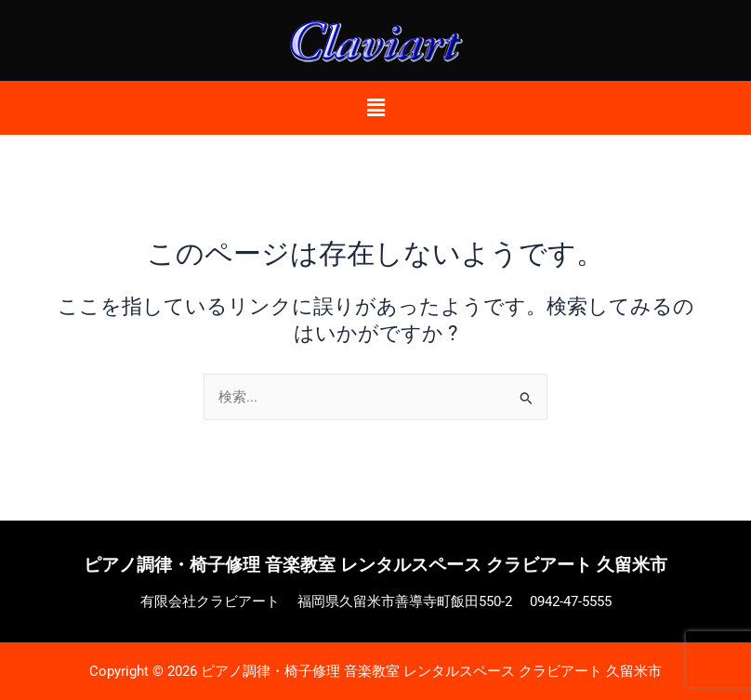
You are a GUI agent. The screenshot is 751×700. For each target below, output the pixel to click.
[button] (375, 108)
